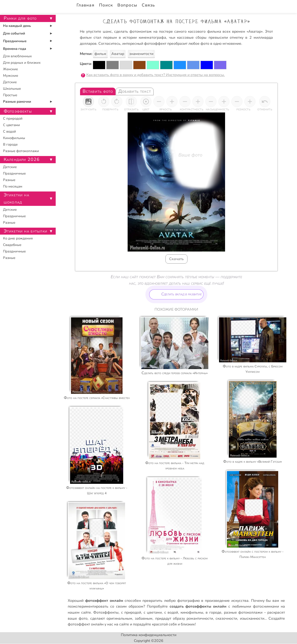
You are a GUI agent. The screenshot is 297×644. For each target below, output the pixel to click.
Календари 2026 (22, 159)
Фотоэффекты (106, 612)
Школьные (12, 89)
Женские (10, 69)
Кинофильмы (14, 138)
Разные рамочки (17, 102)
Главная (86, 5)
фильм (100, 54)
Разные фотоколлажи (21, 151)
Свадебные (12, 245)
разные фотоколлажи (243, 612)
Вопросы (127, 5)
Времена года (15, 49)
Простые (10, 95)
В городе (10, 144)
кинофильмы (192, 612)
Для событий (14, 33)
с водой (171, 612)
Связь (148, 5)
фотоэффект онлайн (86, 624)
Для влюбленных (17, 56)
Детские (10, 82)
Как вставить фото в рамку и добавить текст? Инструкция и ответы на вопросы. (156, 75)
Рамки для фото (20, 18)
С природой (13, 118)
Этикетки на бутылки (26, 231)
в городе (213, 612)
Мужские (11, 76)
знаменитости (141, 54)
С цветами (11, 125)
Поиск (106, 5)
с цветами (153, 612)
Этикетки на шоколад (16, 199)
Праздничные (15, 41)
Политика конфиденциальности (149, 635)
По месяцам (13, 186)
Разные (9, 180)
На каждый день (17, 26)
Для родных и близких (22, 63)
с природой (131, 612)
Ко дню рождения (18, 238)
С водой (10, 131)
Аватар (118, 54)
